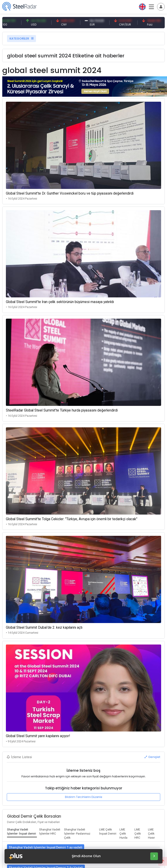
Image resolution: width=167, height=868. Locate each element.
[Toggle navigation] (161, 7)
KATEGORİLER (21, 39)
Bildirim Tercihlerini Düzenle (83, 797)
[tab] (22, 832)
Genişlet (152, 757)
